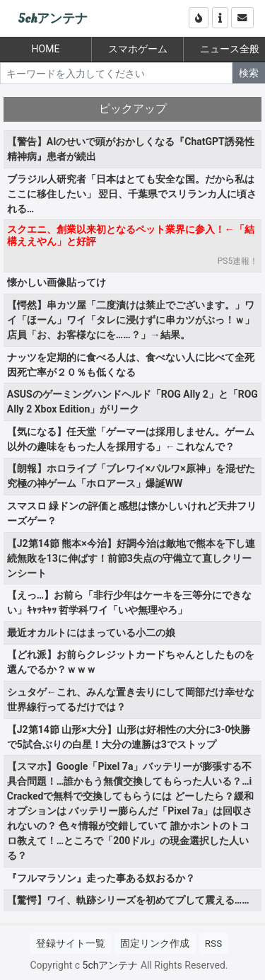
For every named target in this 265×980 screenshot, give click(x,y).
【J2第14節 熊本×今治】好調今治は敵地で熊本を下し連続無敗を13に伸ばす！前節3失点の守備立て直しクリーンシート (131, 558)
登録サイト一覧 (71, 943)
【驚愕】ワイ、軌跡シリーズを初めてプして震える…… (128, 900)
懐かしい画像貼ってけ (57, 282)
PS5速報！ (238, 261)
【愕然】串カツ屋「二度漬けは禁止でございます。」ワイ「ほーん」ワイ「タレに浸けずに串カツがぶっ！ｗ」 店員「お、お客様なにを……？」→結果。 (131, 320)
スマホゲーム (138, 49)
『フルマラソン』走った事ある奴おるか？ (101, 878)
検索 (249, 73)
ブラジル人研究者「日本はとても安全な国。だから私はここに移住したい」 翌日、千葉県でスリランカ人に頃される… (132, 194)
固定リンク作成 (155, 943)
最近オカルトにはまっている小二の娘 (91, 633)
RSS (213, 943)
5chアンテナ (53, 19)
